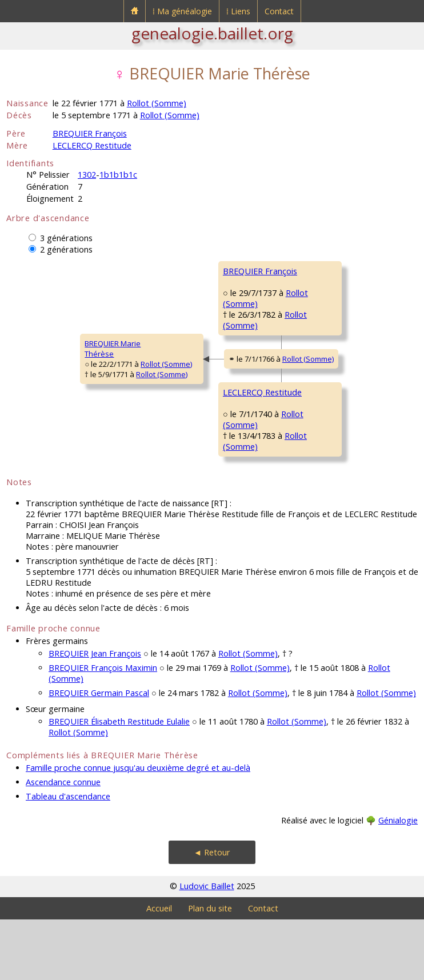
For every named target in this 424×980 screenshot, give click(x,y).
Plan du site (210, 969)
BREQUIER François (90, 133)
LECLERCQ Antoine (324, 408)
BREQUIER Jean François (95, 714)
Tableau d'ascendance (68, 857)
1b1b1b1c (118, 175)
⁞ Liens (238, 11)
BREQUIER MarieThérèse (42, 379)
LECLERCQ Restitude (92, 145)
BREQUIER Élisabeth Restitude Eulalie (119, 782)
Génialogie (398, 881)
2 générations (66, 249)
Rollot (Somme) (157, 103)
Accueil (159, 969)
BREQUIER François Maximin (103, 728)
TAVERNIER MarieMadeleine (322, 345)
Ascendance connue (63, 843)
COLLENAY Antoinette (329, 477)
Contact (279, 11)
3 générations (66, 238)
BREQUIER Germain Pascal (99, 753)
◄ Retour (212, 913)
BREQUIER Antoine (324, 271)
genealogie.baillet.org (212, 33)
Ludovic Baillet (207, 947)
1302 (87, 175)
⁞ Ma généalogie (182, 11)
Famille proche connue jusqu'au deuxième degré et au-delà (138, 828)
